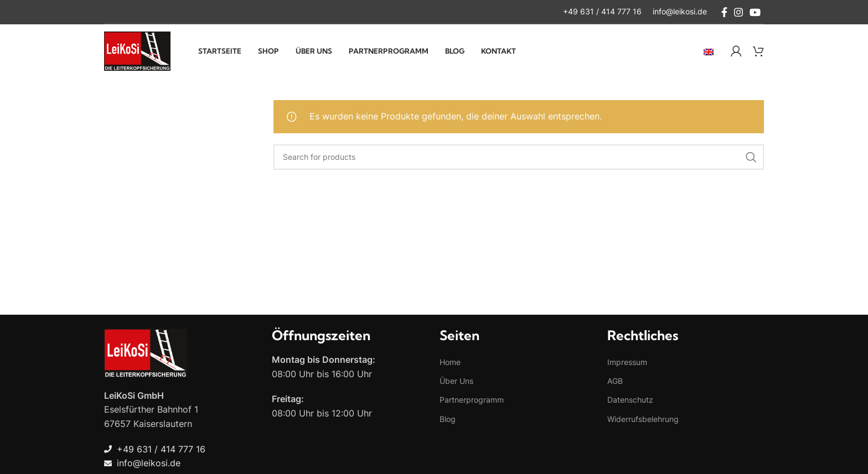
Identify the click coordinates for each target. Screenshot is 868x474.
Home (450, 365)
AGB (615, 384)
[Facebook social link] (724, 12)
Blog (448, 421)
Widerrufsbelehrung (643, 421)
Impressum (627, 365)
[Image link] (146, 355)
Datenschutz (630, 402)
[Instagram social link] (738, 12)
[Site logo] (137, 51)
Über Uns (456, 384)
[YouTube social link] (755, 12)
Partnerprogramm (472, 402)
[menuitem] (709, 53)
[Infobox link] (602, 12)
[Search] (519, 159)
